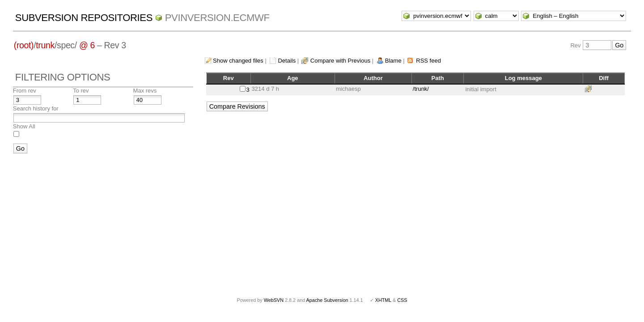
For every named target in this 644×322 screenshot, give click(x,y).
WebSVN (274, 300)
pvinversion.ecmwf (217, 18)
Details (287, 61)
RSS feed (428, 61)
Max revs (145, 91)
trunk (45, 45)
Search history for (36, 108)
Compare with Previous (340, 61)
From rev (25, 91)
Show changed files (238, 61)
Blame (393, 61)
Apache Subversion (327, 300)
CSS (402, 300)
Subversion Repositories (84, 18)
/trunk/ (421, 89)
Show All (24, 126)
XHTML (383, 300)
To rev (81, 91)
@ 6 (87, 45)
